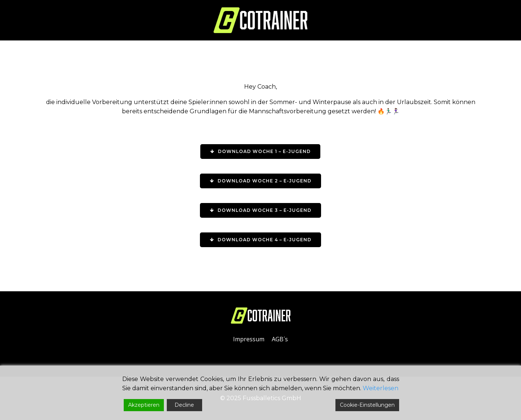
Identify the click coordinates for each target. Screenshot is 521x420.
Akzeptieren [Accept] (144, 405)
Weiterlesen (381, 388)
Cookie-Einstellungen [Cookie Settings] (367, 405)
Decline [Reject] (184, 405)
